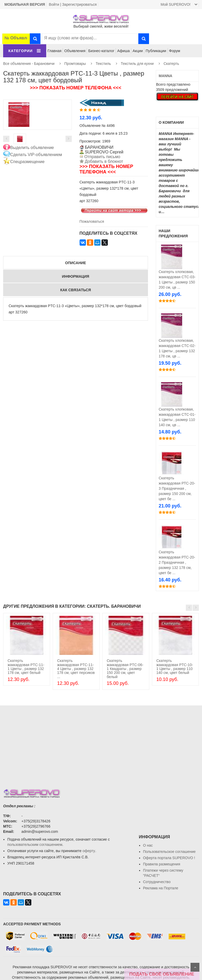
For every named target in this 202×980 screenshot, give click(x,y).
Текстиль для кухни (137, 64)
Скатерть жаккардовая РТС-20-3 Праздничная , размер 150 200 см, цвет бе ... (177, 488)
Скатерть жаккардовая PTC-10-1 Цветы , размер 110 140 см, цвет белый (175, 667)
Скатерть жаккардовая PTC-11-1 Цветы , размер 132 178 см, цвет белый (26, 667)
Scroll (195, 967)
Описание (75, 263)
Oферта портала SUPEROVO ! (169, 858)
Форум (175, 51)
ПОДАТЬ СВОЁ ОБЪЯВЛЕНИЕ (162, 974)
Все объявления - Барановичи (29, 64)
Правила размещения (162, 864)
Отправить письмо (102, 157)
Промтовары (75, 64)
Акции (138, 51)
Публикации (156, 51)
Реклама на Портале (161, 888)
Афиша (123, 51)
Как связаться (76, 290)
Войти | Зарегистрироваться (73, 4)
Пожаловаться (92, 221)
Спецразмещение (27, 162)
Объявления (75, 51)
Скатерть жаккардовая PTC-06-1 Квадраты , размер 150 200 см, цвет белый (125, 669)
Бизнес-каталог (101, 51)
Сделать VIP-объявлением (36, 155)
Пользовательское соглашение (169, 852)
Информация (75, 276)
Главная (54, 51)
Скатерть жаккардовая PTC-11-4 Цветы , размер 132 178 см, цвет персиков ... (76, 669)
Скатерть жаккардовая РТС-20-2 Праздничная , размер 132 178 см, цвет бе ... (177, 562)
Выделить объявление (32, 148)
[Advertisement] (101, 742)
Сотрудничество (157, 882)
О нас (148, 845)
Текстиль (103, 64)
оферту (89, 851)
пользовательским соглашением (35, 845)
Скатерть (171, 64)
